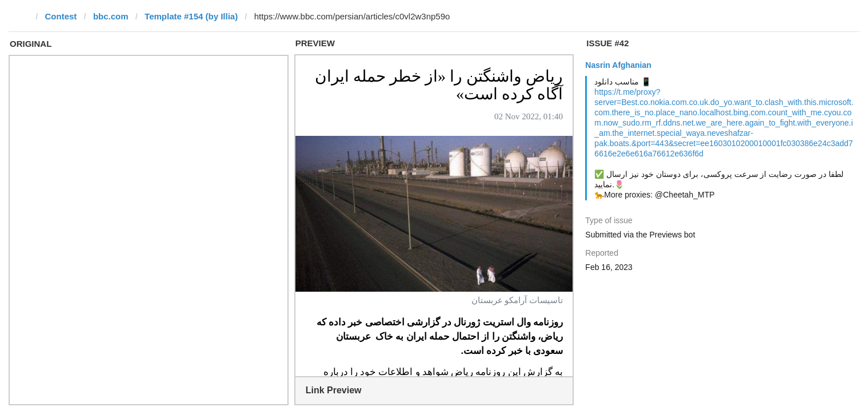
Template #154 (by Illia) (191, 16)
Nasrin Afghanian (618, 65)
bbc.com (111, 16)
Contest (61, 16)
